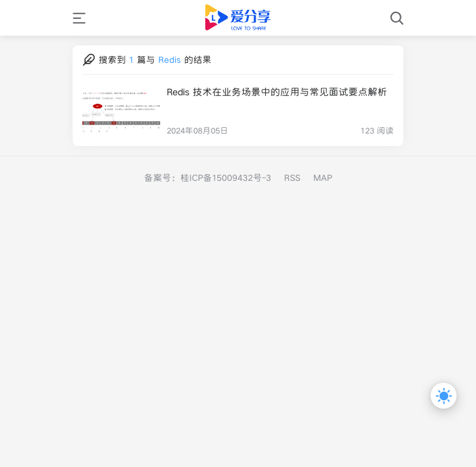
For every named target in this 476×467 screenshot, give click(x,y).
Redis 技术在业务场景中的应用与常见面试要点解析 (277, 92)
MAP (323, 178)
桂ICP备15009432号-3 (226, 178)
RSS (292, 178)
